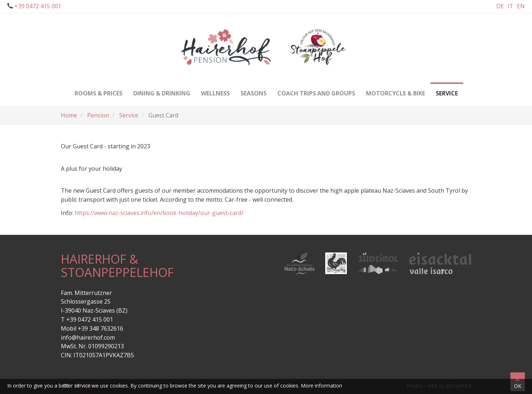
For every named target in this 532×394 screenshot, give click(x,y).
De (500, 6)
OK (518, 386)
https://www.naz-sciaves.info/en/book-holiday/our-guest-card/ (159, 213)
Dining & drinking (162, 90)
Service (129, 115)
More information (321, 386)
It (510, 6)
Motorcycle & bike (395, 90)
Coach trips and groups (316, 90)
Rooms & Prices (99, 90)
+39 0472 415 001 (37, 6)
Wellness (215, 90)
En (521, 6)
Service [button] (447, 90)
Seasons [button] (254, 90)
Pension (98, 115)
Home (69, 115)
